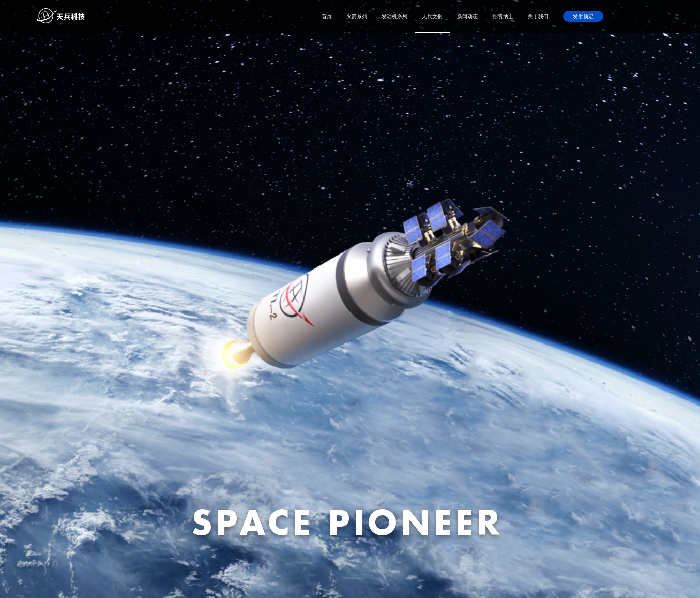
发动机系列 (394, 16)
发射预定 (583, 16)
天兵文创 (432, 16)
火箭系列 (357, 16)
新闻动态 (467, 16)
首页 (327, 16)
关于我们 (538, 16)
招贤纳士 (503, 16)
